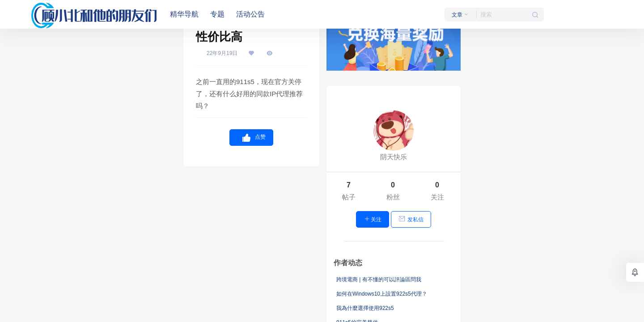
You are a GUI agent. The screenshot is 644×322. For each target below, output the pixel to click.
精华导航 (184, 14)
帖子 (349, 197)
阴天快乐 (394, 157)
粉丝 (393, 197)
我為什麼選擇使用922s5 (365, 308)
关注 (437, 197)
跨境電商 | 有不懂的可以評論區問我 (379, 280)
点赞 (251, 138)
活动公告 (250, 14)
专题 (217, 14)
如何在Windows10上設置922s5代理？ (382, 294)
